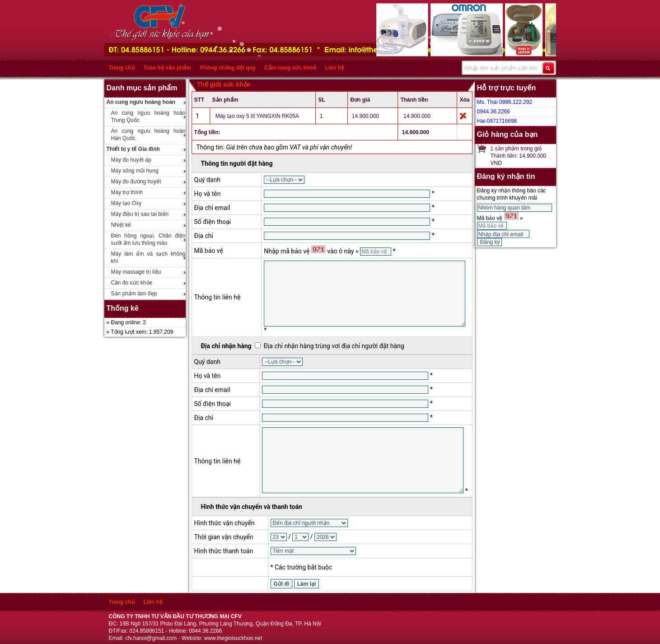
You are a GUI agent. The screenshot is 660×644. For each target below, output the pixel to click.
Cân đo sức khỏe (132, 283)
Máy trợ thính (127, 192)
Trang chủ (122, 68)
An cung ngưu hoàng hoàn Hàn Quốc (148, 135)
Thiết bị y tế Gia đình (133, 149)
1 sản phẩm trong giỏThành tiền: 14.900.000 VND (519, 156)
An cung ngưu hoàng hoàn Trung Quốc (148, 117)
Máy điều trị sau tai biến (140, 214)
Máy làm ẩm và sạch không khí (148, 257)
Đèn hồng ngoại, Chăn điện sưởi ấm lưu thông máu (148, 239)
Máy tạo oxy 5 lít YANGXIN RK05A (257, 116)
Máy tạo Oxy (126, 203)
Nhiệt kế (121, 225)
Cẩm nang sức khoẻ (290, 68)
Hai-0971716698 (497, 121)
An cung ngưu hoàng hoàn (141, 102)
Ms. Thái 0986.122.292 (505, 102)
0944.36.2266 (494, 112)
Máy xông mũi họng (135, 171)
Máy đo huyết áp (131, 160)
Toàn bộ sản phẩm (167, 68)
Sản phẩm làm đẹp (134, 294)
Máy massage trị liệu (136, 272)
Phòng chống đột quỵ (228, 68)
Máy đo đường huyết (136, 182)
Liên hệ (335, 68)
